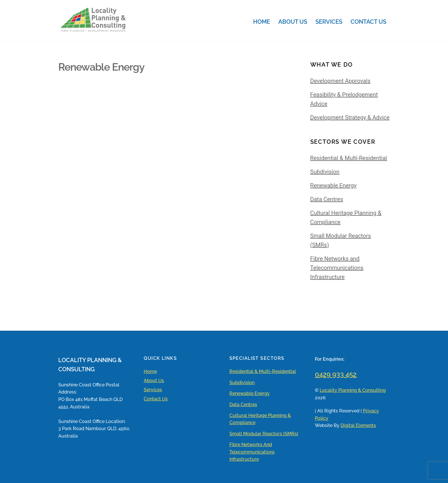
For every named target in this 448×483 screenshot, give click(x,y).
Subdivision (325, 172)
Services (329, 22)
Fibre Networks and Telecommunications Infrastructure (337, 268)
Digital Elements (358, 425)
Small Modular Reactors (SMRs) (264, 434)
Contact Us (368, 22)
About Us (293, 22)
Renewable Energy (333, 185)
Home (262, 22)
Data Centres (327, 199)
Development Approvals (340, 81)
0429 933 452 (336, 374)
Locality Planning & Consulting (353, 390)
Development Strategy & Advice (350, 117)
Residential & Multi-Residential (349, 158)
